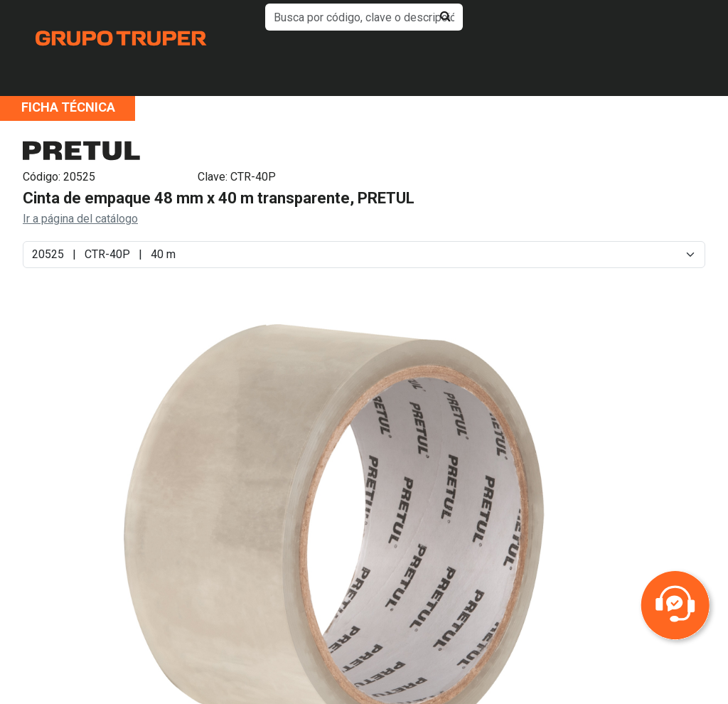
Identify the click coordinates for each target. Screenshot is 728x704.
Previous (77, 549)
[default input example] (364, 17)
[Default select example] (364, 255)
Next (591, 549)
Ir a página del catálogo (80, 219)
